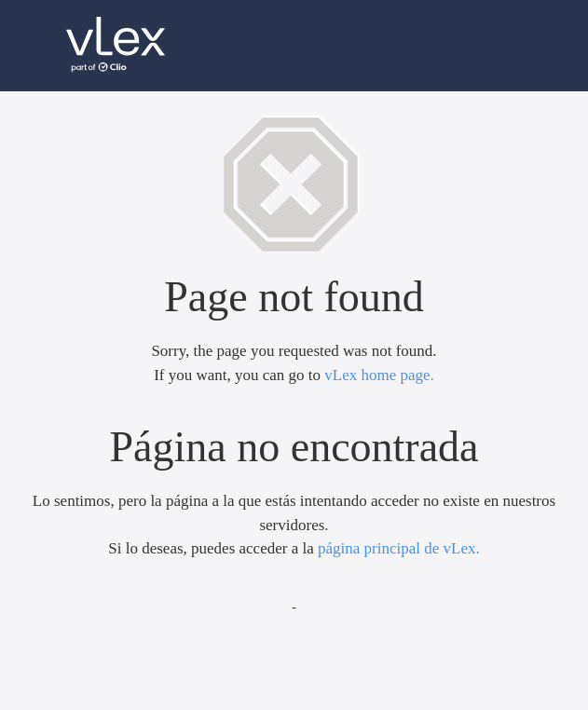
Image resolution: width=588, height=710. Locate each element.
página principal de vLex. (399, 548)
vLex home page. (379, 375)
